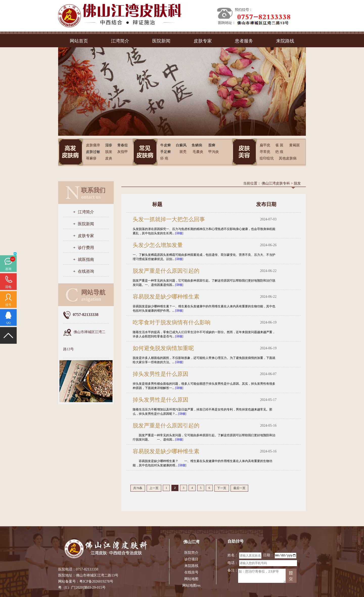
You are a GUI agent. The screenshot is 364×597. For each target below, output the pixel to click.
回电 (8, 287)
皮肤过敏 (93, 152)
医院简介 (191, 553)
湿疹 (109, 145)
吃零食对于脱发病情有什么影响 (172, 322)
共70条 (138, 488)
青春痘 (123, 145)
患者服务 (244, 41)
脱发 (297, 183)
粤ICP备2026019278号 (96, 581)
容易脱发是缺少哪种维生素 (166, 297)
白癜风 (181, 145)
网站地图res (191, 585)
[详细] (179, 233)
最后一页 (239, 488)
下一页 (222, 488)
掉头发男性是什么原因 (161, 374)
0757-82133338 (87, 569)
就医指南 (86, 259)
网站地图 (191, 579)
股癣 (212, 145)
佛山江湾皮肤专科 (276, 183)
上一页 (154, 488)
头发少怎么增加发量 (158, 245)
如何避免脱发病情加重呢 (163, 348)
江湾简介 (120, 41)
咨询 (8, 269)
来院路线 (285, 41)
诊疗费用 (86, 248)
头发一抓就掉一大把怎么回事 (169, 219)
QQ (8, 323)
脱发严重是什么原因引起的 (166, 271)
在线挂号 (191, 572)
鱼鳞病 (197, 145)
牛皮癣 (166, 145)
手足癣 (166, 152)
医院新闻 (161, 41)
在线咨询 (86, 271)
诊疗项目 (191, 559)
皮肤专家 (203, 41)
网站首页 (79, 41)
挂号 (8, 305)
